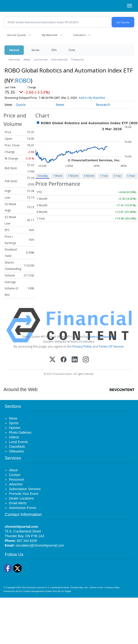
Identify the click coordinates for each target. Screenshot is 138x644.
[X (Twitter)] (52, 360)
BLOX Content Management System (34, 591)
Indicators (79, 35)
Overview (14, 59)
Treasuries (77, 59)
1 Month (73, 176)
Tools (72, 50)
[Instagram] (86, 360)
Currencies (41, 59)
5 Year (131, 176)
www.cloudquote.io (102, 336)
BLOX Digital (64, 591)
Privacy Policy (82, 346)
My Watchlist (50, 35)
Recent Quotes (17, 35)
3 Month (89, 176)
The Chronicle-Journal (33, 587)
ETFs (54, 50)
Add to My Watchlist (92, 98)
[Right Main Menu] (130, 6)
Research (103, 105)
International (59, 59)
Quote (21, 105)
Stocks (35, 50)
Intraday (43, 176)
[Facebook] (64, 360)
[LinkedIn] (75, 360)
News (27, 59)
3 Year (117, 176)
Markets (14, 50)
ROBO (23, 80)
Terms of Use (96, 587)
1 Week (58, 176)
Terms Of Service (111, 346)
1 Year (104, 176)
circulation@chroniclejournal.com (40, 545)
